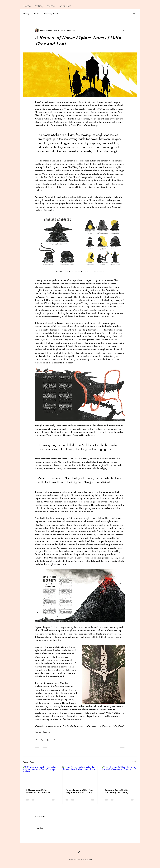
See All (135, 761)
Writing (26, 14)
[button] (134, 14)
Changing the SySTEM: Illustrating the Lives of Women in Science (116, 791)
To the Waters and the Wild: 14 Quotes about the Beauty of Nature (79, 791)
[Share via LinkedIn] (48, 740)
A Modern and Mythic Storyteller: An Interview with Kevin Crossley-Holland (40, 791)
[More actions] (124, 30)
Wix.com (88, 860)
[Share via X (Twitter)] (42, 740)
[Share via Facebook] (36, 740)
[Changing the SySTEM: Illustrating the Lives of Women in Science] (120, 776)
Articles (37, 14)
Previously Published (52, 14)
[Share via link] (54, 740)
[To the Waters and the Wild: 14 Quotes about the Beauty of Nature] (80, 776)
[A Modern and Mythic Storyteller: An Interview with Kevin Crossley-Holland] (40, 776)
